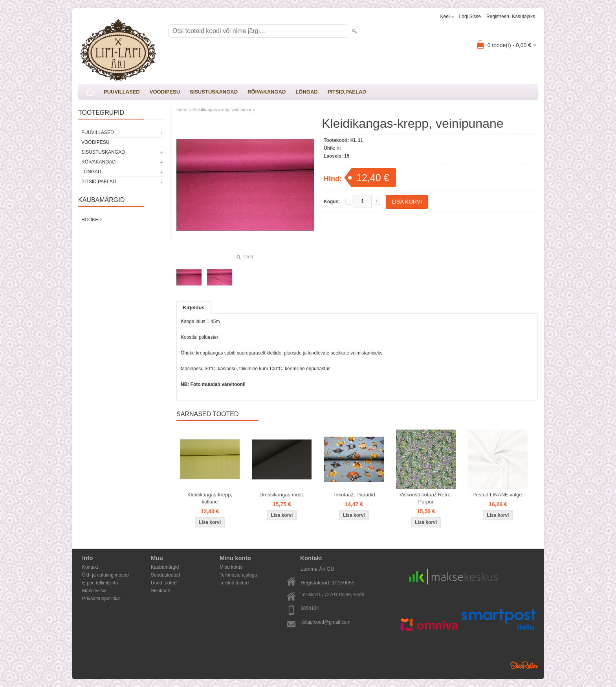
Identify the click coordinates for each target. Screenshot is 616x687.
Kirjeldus (194, 308)
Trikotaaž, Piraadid (354, 495)
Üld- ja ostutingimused (105, 575)
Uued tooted (164, 583)
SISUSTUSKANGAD (214, 92)
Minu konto (231, 567)
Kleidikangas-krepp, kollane (210, 498)
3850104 (310, 608)
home (182, 110)
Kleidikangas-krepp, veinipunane (224, 110)
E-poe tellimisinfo (100, 583)
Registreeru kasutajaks (511, 17)
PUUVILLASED (122, 92)
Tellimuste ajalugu (238, 575)
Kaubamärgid (165, 567)
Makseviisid (94, 591)
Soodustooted (165, 575)
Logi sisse (470, 17)
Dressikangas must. (282, 495)
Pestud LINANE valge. (498, 495)
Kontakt (90, 567)
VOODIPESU (165, 92)
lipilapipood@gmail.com (325, 622)
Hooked (92, 220)
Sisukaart (161, 591)
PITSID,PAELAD (347, 92)
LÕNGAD (306, 92)
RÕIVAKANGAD (267, 92)
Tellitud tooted (234, 583)
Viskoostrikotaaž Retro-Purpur (426, 498)
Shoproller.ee (524, 665)
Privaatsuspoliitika (101, 599)
